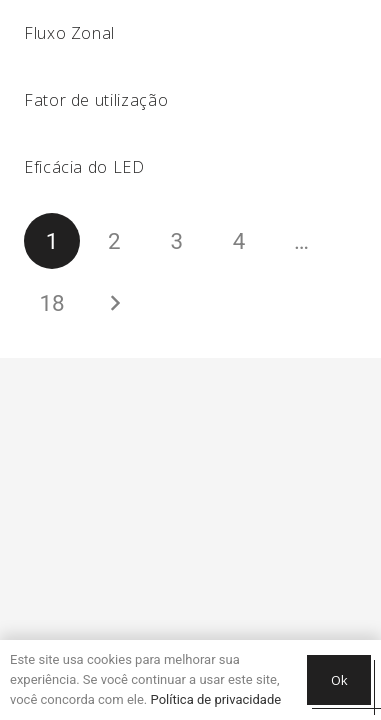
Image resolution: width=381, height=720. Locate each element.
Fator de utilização (96, 100)
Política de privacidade (216, 699)
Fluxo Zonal (69, 33)
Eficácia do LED (84, 167)
